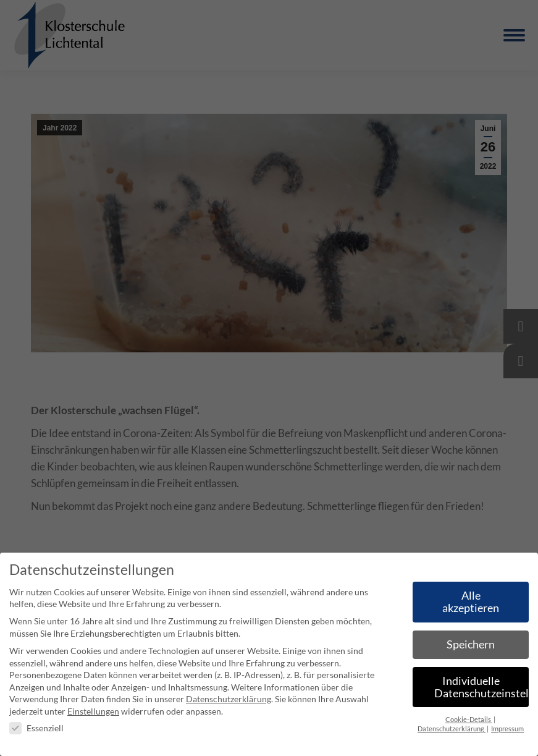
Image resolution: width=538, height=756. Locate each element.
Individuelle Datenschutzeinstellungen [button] (481, 687)
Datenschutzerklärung (229, 699)
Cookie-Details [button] (469, 720)
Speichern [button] (471, 644)
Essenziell (36, 728)
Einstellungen (93, 711)
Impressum (507, 729)
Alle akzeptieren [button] (471, 602)
